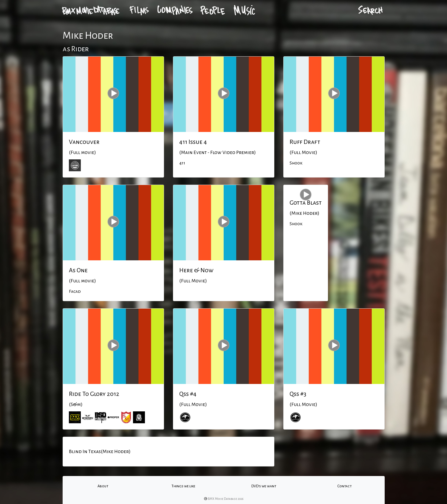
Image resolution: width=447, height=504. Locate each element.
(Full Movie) (303, 153)
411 (182, 163)
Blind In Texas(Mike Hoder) (100, 452)
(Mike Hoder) (304, 213)
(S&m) (76, 405)
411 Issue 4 (193, 142)
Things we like (183, 486)
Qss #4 (188, 394)
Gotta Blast (306, 203)
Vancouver (84, 142)
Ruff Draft (305, 142)
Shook (296, 163)
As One (78, 270)
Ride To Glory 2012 (94, 394)
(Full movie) (82, 153)
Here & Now (196, 270)
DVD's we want (264, 486)
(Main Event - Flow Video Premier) (218, 153)
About (103, 486)
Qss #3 (298, 394)
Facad (75, 291)
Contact (344, 486)
